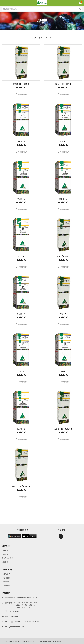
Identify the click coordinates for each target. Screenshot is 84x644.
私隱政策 (5, 562)
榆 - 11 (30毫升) (63, 256)
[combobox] (42, 9)
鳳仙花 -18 (21, 429)
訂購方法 (5, 554)
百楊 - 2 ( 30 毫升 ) (63, 84)
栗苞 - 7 (63, 142)
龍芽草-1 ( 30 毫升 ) (21, 84)
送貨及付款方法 (7, 558)
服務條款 (5, 551)
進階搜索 (7, 582)
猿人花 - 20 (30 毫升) (21, 486)
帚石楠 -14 (21, 314)
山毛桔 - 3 (21, 142)
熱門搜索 (7, 578)
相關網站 (7, 585)
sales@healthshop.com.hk (16, 627)
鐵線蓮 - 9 (63, 199)
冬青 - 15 (63, 314)
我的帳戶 (7, 574)
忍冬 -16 (21, 371)
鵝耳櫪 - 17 (63, 371)
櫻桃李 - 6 (21, 199)
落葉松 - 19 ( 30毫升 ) (63, 429)
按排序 (34, 38)
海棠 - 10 (21, 256)
